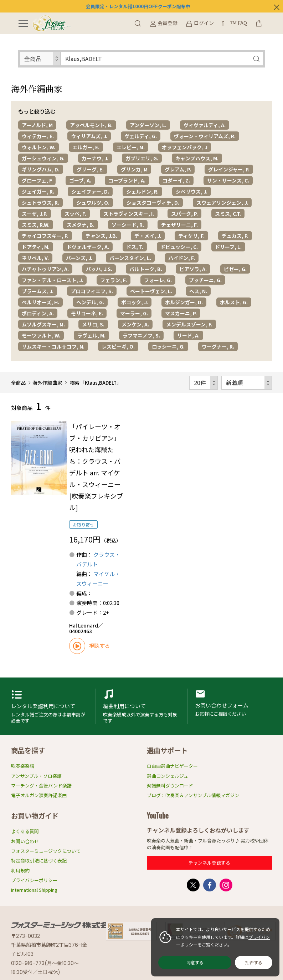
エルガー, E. (86, 147)
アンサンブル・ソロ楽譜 (36, 776)
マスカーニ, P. (181, 313)
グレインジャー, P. (229, 169)
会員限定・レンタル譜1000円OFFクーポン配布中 (138, 6)
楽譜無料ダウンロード (170, 786)
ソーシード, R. (128, 225)
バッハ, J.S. (99, 269)
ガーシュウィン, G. (43, 158)
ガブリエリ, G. (142, 158)
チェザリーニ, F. (179, 225)
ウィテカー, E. (38, 136)
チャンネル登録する (209, 863)
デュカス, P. (235, 236)
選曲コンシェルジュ (168, 776)
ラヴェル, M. (91, 335)
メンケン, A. (135, 324)
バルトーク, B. (146, 269)
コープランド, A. (127, 180)
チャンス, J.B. (101, 236)
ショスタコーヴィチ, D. (153, 202)
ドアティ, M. (36, 247)
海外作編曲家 (47, 382)
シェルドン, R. (142, 191)
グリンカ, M (134, 169)
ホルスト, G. (234, 302)
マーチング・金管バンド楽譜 (41, 786)
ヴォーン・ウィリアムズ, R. (205, 136)
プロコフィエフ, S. (92, 291)
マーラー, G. (134, 313)
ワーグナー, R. (218, 346)
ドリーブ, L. (228, 247)
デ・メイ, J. (148, 236)
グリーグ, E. (90, 169)
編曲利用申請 (141, 706)
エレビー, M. (131, 147)
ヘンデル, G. (90, 302)
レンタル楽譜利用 (50, 706)
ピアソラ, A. (193, 269)
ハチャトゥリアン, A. (45, 269)
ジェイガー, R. (38, 191)
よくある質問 (25, 831)
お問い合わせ (25, 841)
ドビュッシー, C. (179, 247)
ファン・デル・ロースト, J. (52, 280)
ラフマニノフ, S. (141, 335)
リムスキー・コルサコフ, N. (53, 346)
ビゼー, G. (235, 269)
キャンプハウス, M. (197, 158)
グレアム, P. (178, 169)
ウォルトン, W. (38, 147)
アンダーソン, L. (148, 125)
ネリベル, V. (35, 258)
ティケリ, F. (191, 236)
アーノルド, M (37, 125)
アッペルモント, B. (91, 125)
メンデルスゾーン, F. (189, 324)
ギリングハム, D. (41, 169)
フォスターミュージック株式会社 (65, 925)
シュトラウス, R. (40, 202)
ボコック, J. (135, 302)
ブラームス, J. (38, 291)
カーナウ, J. (95, 158)
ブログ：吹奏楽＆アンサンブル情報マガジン (193, 795)
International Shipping (34, 890)
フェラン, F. (114, 280)
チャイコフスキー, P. (45, 236)
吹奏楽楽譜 (23, 766)
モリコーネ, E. (87, 313)
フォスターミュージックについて (46, 851)
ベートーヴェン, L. (151, 291)
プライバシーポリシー (34, 880)
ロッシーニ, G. (168, 346)
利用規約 (20, 871)
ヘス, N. (198, 291)
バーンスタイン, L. (130, 258)
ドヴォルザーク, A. (88, 247)
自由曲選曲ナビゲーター (172, 766)
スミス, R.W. (36, 225)
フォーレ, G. (158, 280)
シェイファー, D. (90, 191)
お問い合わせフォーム (233, 706)
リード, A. (188, 335)
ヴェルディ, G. (141, 136)
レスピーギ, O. (118, 346)
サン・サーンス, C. (228, 180)
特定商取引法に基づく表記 (39, 861)
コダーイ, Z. (176, 180)
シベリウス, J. (192, 191)
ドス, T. (135, 247)
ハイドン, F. (182, 258)
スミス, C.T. (228, 214)
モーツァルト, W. (41, 335)
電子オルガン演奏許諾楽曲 (39, 795)
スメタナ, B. (81, 225)
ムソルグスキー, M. (43, 324)
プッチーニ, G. (205, 280)
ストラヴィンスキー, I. (129, 214)
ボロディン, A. (38, 313)
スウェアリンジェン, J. (222, 202)
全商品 (19, 382)
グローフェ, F (37, 180)
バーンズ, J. (79, 258)
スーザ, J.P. (35, 214)
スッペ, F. (75, 214)
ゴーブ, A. (80, 180)
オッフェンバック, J (185, 147)
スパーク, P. (184, 214)
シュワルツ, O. (93, 202)
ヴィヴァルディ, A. (205, 125)
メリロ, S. (93, 324)
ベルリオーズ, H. (40, 302)
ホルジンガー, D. (184, 302)
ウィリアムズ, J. (89, 136)
